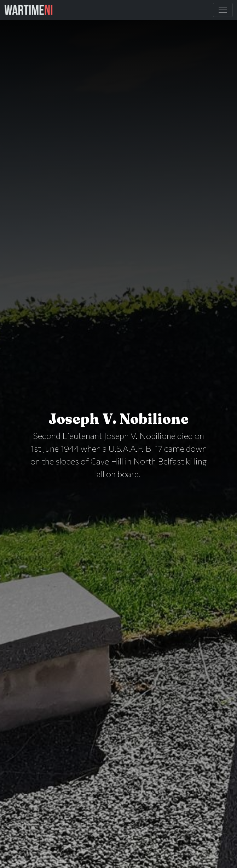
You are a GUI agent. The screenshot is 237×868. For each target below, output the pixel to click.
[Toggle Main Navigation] (223, 10)
